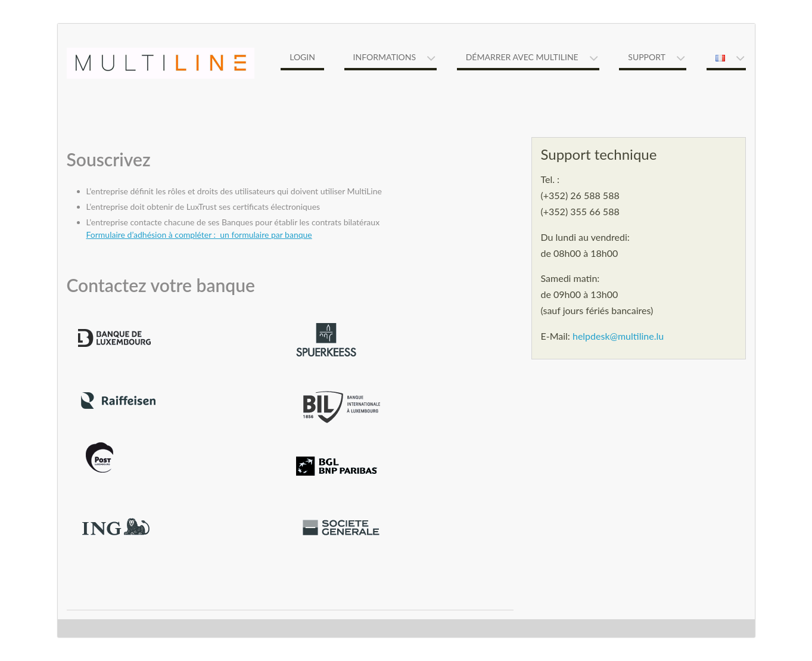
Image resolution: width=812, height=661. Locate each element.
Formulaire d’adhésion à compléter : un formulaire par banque (199, 235)
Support (647, 57)
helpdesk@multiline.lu (618, 336)
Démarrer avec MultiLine (522, 57)
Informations (385, 57)
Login (302, 57)
